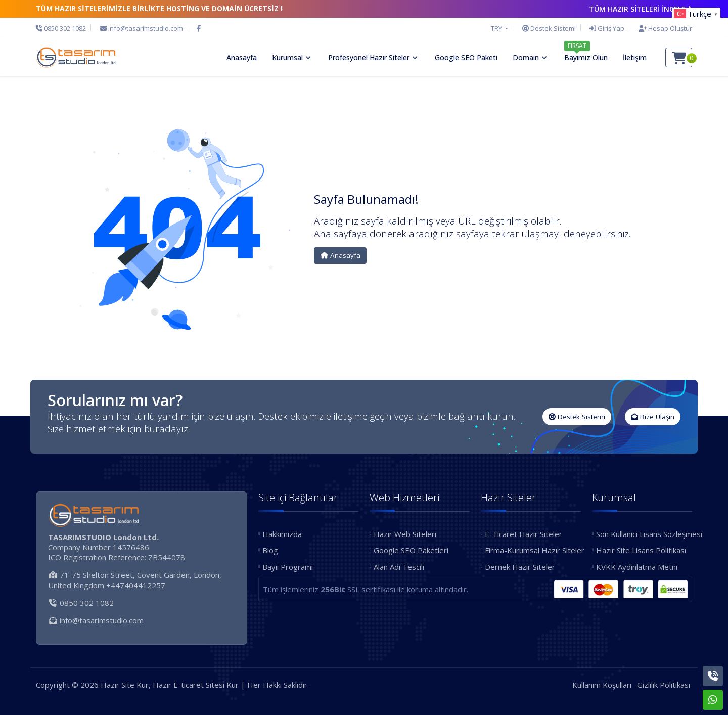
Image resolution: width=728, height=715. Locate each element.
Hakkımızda (282, 534)
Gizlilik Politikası (664, 685)
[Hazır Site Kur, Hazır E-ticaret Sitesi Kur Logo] (76, 57)
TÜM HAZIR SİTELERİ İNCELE (641, 9)
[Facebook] (199, 28)
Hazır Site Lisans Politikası (641, 550)
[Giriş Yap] (607, 28)
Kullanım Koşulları (602, 685)
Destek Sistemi (577, 417)
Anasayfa (340, 255)
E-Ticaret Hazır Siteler (524, 534)
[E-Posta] (142, 28)
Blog (270, 550)
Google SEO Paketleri (411, 550)
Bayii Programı (288, 567)
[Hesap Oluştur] (663, 28)
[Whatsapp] (713, 700)
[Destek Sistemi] (549, 28)
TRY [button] (497, 28)
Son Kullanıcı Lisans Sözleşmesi (644, 534)
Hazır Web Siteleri (405, 534)
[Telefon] (63, 28)
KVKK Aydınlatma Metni (637, 567)
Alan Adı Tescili (399, 567)
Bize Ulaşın (653, 417)
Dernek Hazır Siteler (520, 567)
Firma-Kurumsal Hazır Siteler (533, 550)
